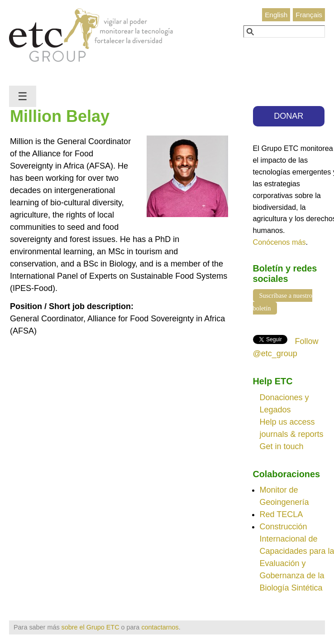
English (276, 15)
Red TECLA (282, 514)
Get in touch (282, 446)
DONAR (289, 116)
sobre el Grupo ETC (91, 627)
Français (309, 15)
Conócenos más (279, 242)
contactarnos (160, 627)
